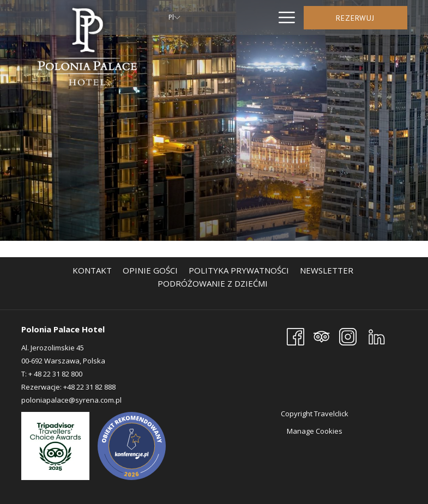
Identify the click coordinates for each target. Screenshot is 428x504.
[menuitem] (92, 270)
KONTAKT (92, 270)
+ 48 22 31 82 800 (55, 374)
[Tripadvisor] (322, 336)
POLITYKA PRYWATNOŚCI (239, 270)
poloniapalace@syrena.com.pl (71, 400)
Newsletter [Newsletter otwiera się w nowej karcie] (328, 270)
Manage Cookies (315, 431)
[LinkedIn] (377, 336)
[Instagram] (348, 336)
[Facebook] (296, 336)
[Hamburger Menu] (283, 17)
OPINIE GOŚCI (150, 270)
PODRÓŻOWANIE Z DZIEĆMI (213, 283)
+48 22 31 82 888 (89, 387)
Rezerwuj (355, 18)
